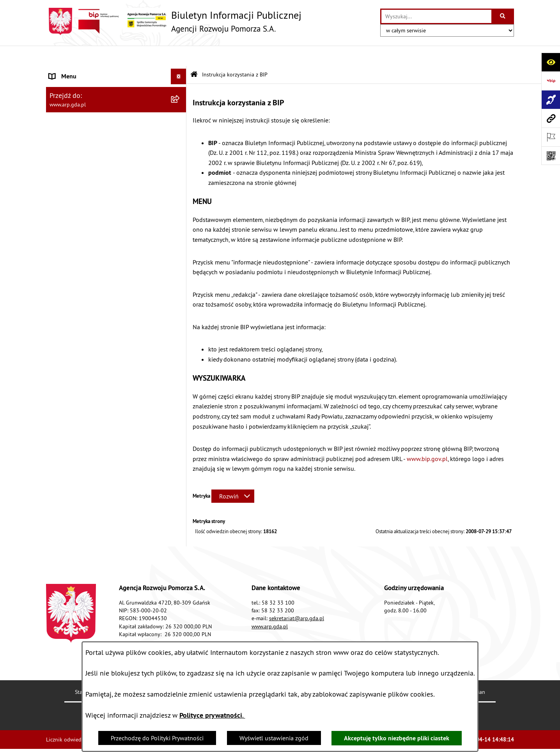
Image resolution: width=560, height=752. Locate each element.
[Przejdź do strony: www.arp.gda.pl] (551, 118)
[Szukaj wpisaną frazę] (503, 16)
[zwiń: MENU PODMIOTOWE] (180, 72)
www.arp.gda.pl (270, 606)
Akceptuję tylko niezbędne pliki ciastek (397, 738)
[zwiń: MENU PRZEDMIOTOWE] (180, 134)
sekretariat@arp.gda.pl (297, 598)
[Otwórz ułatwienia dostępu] (551, 62)
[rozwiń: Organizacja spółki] (180, 195)
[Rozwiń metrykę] (233, 475)
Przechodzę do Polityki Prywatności (157, 738)
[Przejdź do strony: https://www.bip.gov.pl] (551, 81)
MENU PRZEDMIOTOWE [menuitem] (81, 133)
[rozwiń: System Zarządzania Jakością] (180, 297)
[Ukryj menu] (179, 56)
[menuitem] (116, 92)
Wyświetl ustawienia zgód (274, 738)
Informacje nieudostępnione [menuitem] (87, 374)
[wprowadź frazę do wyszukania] (436, 16)
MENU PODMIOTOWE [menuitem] (78, 72)
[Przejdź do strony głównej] (174, 21)
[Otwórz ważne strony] (551, 137)
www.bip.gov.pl (427, 438)
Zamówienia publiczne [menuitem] (79, 358)
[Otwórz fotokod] (551, 156)
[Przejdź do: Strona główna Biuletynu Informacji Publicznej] (194, 54)
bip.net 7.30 (500, 740)
